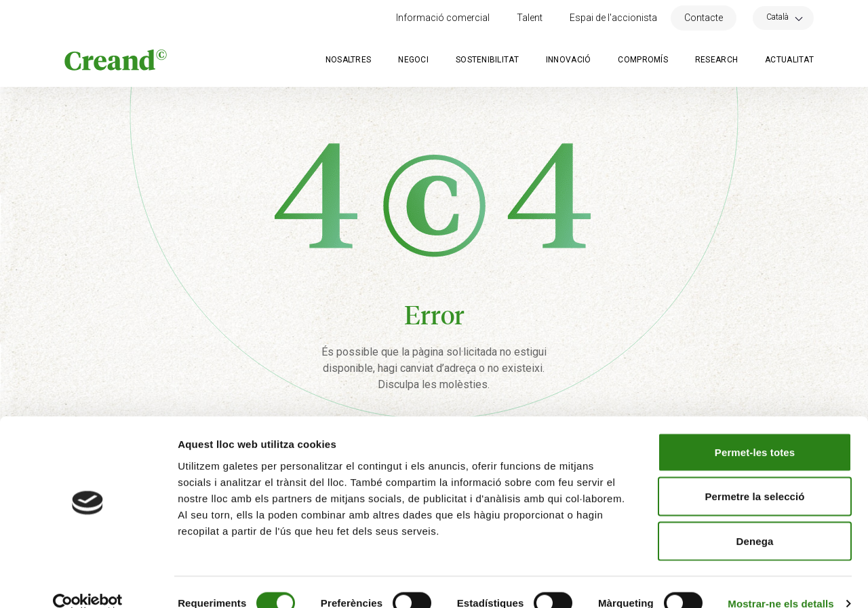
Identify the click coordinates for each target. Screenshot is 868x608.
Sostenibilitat (487, 60)
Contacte (704, 18)
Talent (530, 18)
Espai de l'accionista (613, 18)
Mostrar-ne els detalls (781, 581)
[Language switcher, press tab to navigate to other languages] (783, 17)
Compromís (643, 60)
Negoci (413, 60)
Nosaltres (349, 60)
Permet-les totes (755, 430)
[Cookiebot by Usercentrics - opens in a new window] (88, 582)
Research (716, 60)
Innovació (569, 60)
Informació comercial (443, 18)
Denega (755, 519)
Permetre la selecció (754, 475)
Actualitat (789, 60)
